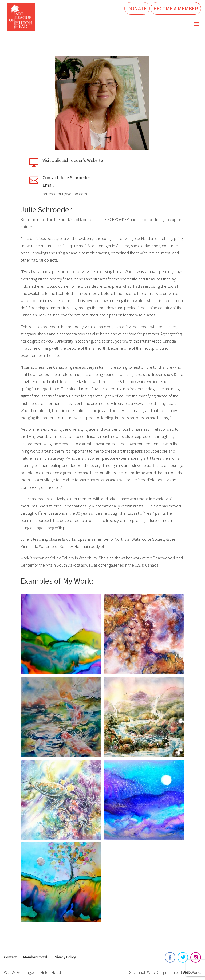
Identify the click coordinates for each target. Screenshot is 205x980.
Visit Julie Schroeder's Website (73, 160)
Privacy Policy (65, 957)
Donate (137, 8)
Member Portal (35, 957)
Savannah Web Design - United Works (165, 972)
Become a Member (176, 8)
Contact (10, 957)
